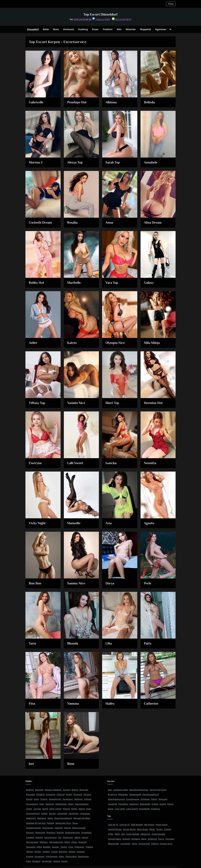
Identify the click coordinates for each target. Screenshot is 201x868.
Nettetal (51, 823)
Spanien (55, 847)
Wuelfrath (83, 842)
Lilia (109, 644)
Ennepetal (78, 794)
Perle (148, 584)
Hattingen (50, 804)
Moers (50, 818)
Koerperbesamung (151, 794)
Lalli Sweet (75, 463)
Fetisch (154, 799)
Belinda (149, 102)
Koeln (89, 809)
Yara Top (112, 283)
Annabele (151, 163)
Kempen (66, 809)
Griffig (111, 834)
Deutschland (71, 856)
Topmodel (170, 839)
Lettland (46, 852)
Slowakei (81, 852)
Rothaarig (136, 839)
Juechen (37, 809)
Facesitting (123, 804)
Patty (148, 644)
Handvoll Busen (115, 829)
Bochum (67, 790)
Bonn (56, 29)
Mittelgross (145, 834)
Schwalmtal (86, 833)
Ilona (71, 764)
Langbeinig (125, 844)
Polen (29, 861)
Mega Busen (142, 829)
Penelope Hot (77, 102)
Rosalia (73, 223)
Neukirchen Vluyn (63, 823)
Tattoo (134, 844)
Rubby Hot (37, 283)
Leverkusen (85, 813)
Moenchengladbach (63, 818)
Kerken (74, 809)
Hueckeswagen (82, 804)
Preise (171, 4)
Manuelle (74, 523)
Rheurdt (60, 833)
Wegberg (44, 842)
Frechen (44, 799)
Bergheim (39, 790)
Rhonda (73, 644)
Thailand (89, 847)
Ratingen (30, 833)
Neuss (75, 823)
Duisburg (83, 29)
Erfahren (155, 844)
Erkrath (29, 799)
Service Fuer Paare (158, 790)
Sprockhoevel (50, 837)
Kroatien (30, 856)
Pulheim (67, 828)
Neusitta (150, 463)
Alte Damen (149, 825)
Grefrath (88, 799)
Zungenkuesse (133, 799)
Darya (110, 584)
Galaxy (149, 283)
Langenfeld (62, 813)
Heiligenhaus (61, 804)
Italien (61, 856)
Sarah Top (113, 163)
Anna (109, 223)
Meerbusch (31, 818)
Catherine (151, 704)
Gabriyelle (37, 102)
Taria (33, 644)
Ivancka (111, 463)
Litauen (54, 852)
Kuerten (52, 813)
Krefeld (44, 813)
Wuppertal (145, 29)
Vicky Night (38, 523)
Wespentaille (113, 844)
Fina (32, 704)
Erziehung (155, 809)
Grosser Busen (129, 829)
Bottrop (75, 790)
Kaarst (45, 809)
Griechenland (52, 856)
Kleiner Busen (162, 825)
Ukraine (56, 861)
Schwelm (30, 837)
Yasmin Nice (76, 403)
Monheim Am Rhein (82, 818)
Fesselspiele (144, 809)
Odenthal (59, 828)
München (131, 29)
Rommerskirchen (73, 833)
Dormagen (51, 794)
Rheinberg (51, 833)
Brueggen (84, 790)
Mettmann (42, 818)
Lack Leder (120, 809)
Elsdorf (69, 794)
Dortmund (69, 29)
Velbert (77, 837)
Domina (155, 804)
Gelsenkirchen (55, 799)
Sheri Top (113, 403)
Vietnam (30, 852)
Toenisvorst (68, 837)
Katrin (72, 343)
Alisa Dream (153, 223)
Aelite (33, 343)
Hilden (71, 804)
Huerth (29, 809)
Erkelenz (87, 794)
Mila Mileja (152, 343)
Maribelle (74, 283)
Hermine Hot (154, 403)
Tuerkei (64, 847)
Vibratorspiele (135, 794)
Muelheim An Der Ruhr (36, 823)
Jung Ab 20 (124, 825)
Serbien (72, 852)
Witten (74, 842)
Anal (110, 790)
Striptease (145, 799)
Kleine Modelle (133, 834)
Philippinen (79, 847)
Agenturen (161, 29)
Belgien (38, 852)
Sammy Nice (76, 584)
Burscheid (31, 794)
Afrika (39, 847)
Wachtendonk (32, 842)
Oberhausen (48, 828)
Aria (109, 523)
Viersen (85, 837)
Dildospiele (123, 794)
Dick (123, 834)
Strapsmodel (144, 844)
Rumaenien (40, 856)
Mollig (117, 834)
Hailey (110, 704)
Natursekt (163, 799)
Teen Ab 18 (113, 825)
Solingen (39, 837)
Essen (95, 29)
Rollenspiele (145, 804)
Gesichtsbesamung (116, 799)
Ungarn (64, 861)
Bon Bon (35, 584)
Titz (60, 837)
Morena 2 (36, 163)
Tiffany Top (37, 403)
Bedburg (30, 790)
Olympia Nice (116, 343)
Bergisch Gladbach (53, 790)
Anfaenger (152, 839)
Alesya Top (75, 163)
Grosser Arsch (166, 844)
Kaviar (111, 809)
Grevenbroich (32, 804)
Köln (119, 29)
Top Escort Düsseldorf (100, 14)
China (71, 847)
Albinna (111, 102)
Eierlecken (134, 804)
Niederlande (83, 856)
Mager (152, 829)
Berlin (46, 29)
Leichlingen (73, 813)
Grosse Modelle (158, 834)
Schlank (168, 829)
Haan (42, 804)
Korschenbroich (33, 813)
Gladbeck (78, 799)
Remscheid (40, 833)
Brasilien (47, 847)
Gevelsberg (68, 799)
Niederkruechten (34, 828)
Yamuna (73, 704)
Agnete (149, 523)
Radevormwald (79, 828)
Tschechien (47, 861)
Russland (36, 861)
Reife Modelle (137, 825)
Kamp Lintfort (55, 809)
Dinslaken (41, 794)
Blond (144, 839)
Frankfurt (108, 29)
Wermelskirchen (56, 842)
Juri (32, 764)
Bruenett (126, 839)
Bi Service (112, 794)
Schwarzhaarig (115, 839)
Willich (67, 842)
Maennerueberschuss (139, 790)
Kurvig (161, 839)
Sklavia (170, 804)
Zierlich (160, 829)
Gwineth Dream (41, 223)
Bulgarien (63, 852)
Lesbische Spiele (121, 790)
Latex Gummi (132, 809)
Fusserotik (112, 804)
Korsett (163, 804)
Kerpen (82, 809)
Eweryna (35, 463)
